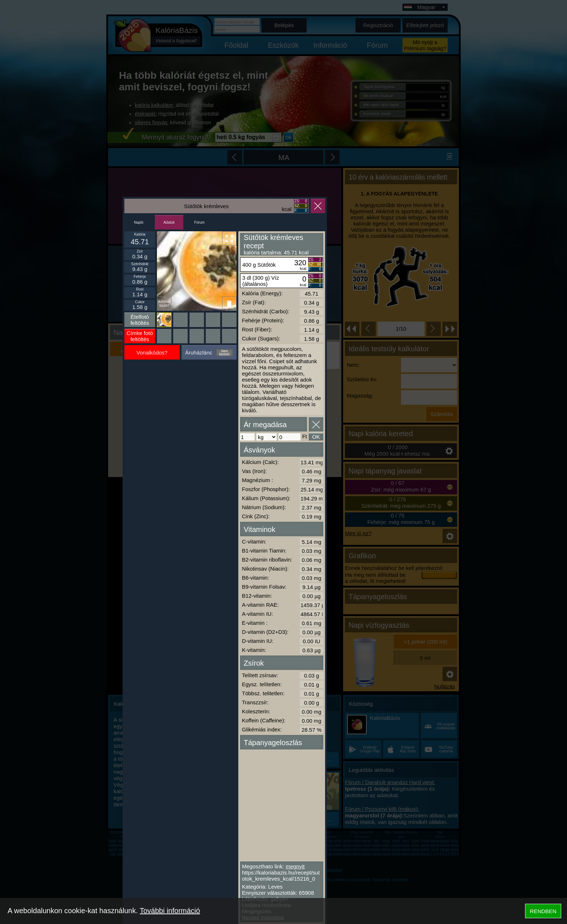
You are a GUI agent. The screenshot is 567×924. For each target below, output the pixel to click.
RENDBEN (543, 911)
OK (316, 437)
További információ (170, 911)
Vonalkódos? (152, 353)
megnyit (295, 866)
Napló (138, 222)
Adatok (169, 222)
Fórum (199, 222)
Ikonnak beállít (164, 304)
